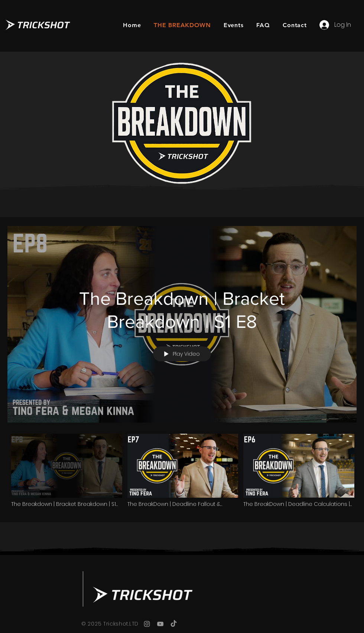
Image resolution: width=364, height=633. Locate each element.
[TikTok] (174, 624)
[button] (234, 25)
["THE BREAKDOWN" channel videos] (182, 473)
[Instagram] (147, 624)
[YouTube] (160, 624)
